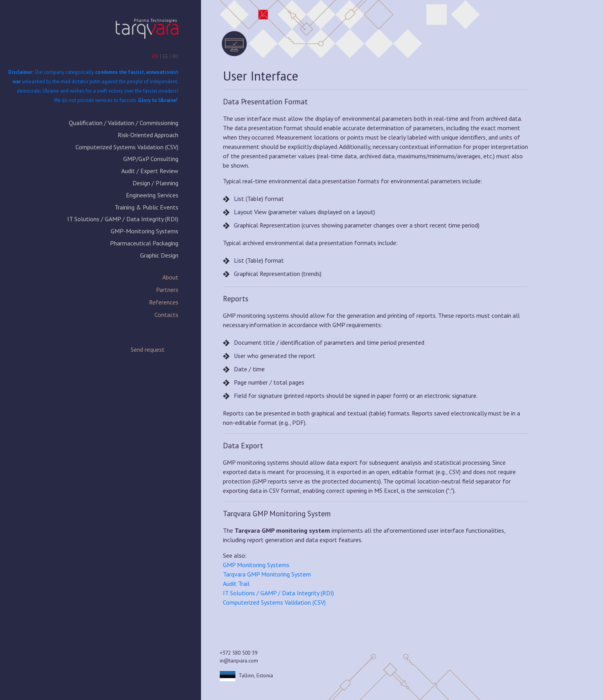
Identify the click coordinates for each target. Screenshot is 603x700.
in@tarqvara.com (239, 661)
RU (175, 56)
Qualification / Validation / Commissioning (124, 123)
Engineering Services (152, 195)
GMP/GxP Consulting (151, 159)
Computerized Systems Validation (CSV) (127, 147)
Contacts (166, 315)
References (164, 302)
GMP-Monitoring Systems (144, 231)
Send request (148, 349)
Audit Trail (236, 584)
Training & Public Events (146, 207)
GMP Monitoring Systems (256, 565)
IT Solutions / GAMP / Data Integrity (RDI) (123, 219)
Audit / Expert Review (150, 171)
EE (165, 56)
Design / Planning (155, 183)
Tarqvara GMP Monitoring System (267, 574)
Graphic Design (159, 255)
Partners (167, 290)
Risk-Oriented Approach (148, 135)
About (170, 277)
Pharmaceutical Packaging (144, 243)
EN (155, 56)
